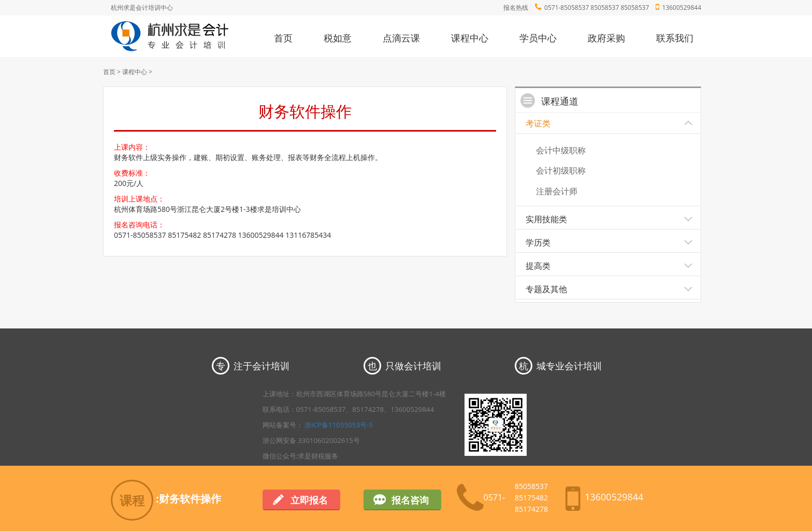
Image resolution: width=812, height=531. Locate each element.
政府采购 (606, 38)
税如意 (338, 38)
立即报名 (309, 500)
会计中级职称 (561, 150)
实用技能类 (546, 219)
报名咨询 (410, 500)
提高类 (538, 266)
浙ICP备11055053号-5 (339, 425)
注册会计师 (557, 191)
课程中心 (470, 38)
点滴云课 (401, 38)
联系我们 (675, 38)
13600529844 (682, 8)
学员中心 (538, 38)
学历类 (538, 242)
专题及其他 (546, 289)
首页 (283, 38)
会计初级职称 (561, 170)
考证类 (538, 123)
